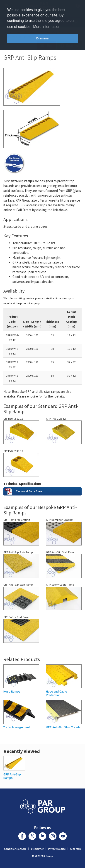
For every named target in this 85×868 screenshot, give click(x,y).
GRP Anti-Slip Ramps (12, 776)
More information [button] (47, 27)
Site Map (76, 849)
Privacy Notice (57, 849)
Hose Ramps (12, 692)
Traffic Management (17, 727)
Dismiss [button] (42, 38)
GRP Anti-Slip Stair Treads (63, 727)
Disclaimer (37, 849)
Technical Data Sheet (30, 491)
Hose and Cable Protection (57, 693)
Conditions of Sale (15, 849)
